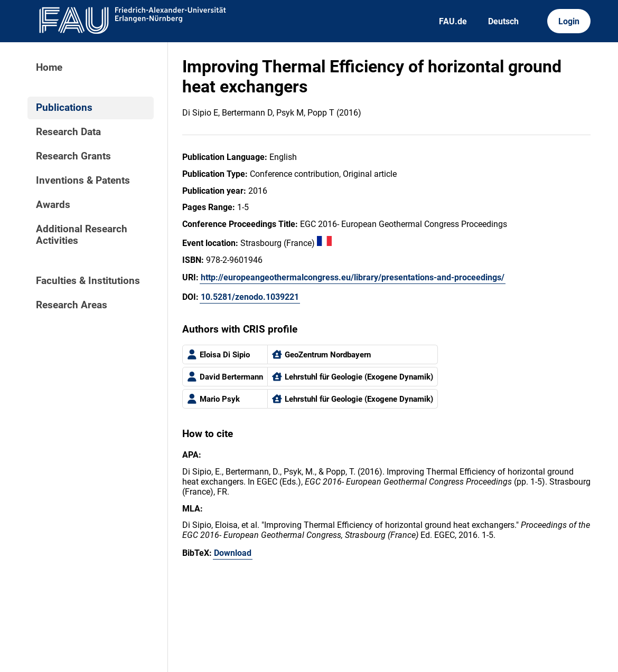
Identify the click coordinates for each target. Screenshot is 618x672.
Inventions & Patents (83, 181)
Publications (64, 108)
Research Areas (72, 305)
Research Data (68, 132)
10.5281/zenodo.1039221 (250, 297)
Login (569, 21)
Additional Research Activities (82, 235)
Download (233, 553)
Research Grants (73, 156)
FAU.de (453, 21)
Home (49, 68)
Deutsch (503, 21)
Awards (53, 205)
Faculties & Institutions (88, 281)
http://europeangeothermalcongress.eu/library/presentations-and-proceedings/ (353, 277)
